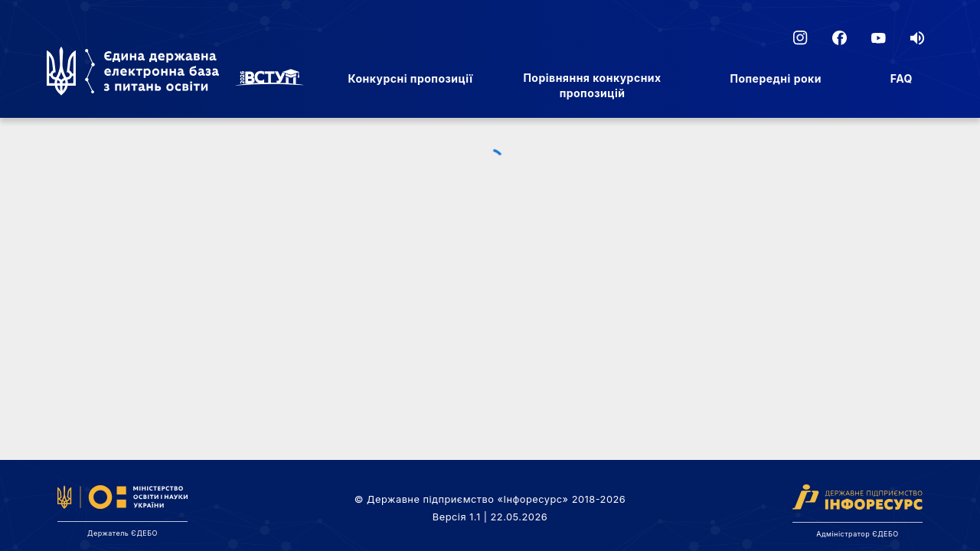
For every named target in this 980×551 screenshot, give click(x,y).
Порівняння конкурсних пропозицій (592, 85)
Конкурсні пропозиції (410, 78)
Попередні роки (776, 78)
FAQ (902, 78)
